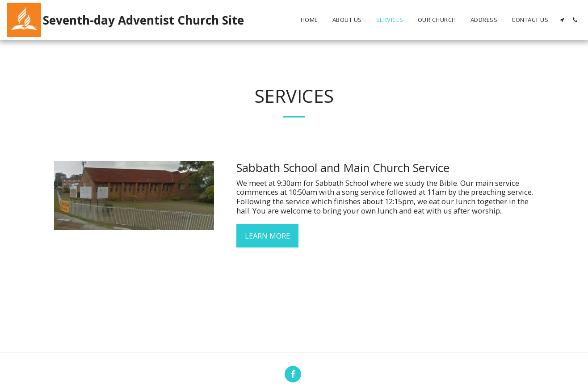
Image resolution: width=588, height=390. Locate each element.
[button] (562, 20)
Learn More (267, 236)
